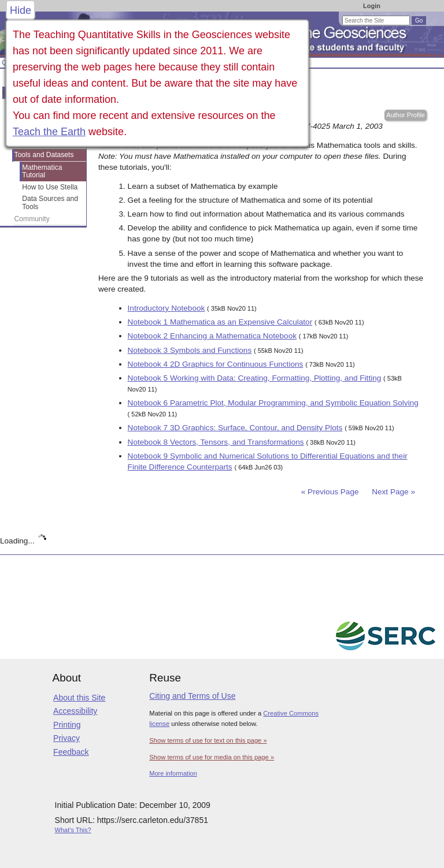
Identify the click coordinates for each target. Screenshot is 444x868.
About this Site (79, 698)
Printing (67, 725)
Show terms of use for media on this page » (212, 757)
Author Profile (406, 115)
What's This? (73, 830)
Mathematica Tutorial (42, 172)
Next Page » (392, 492)
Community (32, 219)
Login (372, 6)
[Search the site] (376, 21)
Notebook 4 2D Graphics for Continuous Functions (216, 364)
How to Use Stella (50, 187)
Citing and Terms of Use (192, 696)
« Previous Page (330, 492)
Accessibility (75, 711)
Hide (21, 10)
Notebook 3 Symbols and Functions (190, 350)
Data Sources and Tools (50, 203)
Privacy (66, 738)
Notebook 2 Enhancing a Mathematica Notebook (212, 336)
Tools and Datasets (44, 155)
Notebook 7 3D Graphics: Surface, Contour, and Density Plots (235, 428)
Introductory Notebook (166, 308)
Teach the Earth (49, 132)
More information (173, 773)
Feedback (71, 752)
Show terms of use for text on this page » (208, 740)
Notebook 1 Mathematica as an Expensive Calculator (220, 322)
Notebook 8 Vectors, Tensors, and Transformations (216, 442)
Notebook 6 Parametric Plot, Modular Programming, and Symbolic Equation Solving (273, 403)
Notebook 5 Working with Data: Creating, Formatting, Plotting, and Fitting (255, 378)
